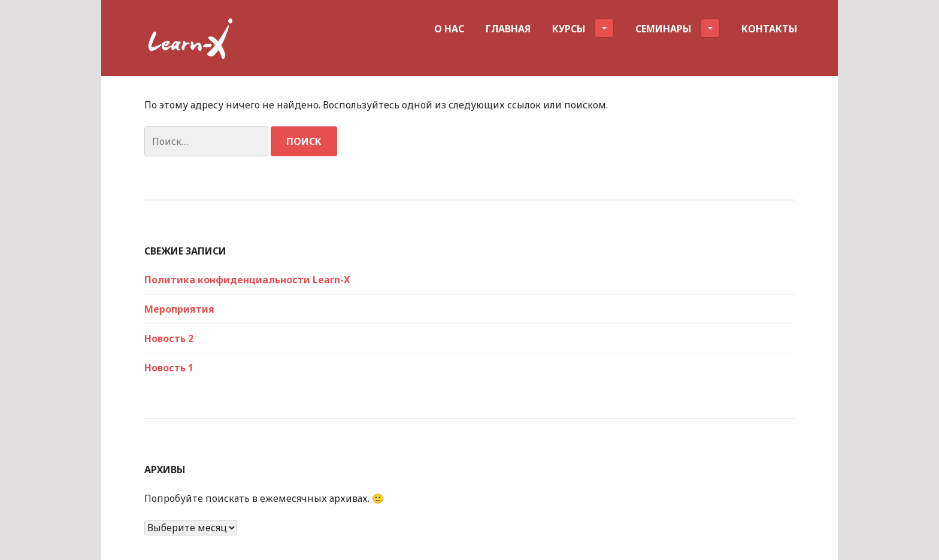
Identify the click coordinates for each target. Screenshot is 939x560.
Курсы (583, 28)
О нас (449, 29)
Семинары (678, 28)
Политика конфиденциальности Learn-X (247, 280)
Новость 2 (169, 338)
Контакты (769, 29)
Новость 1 (169, 368)
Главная (508, 29)
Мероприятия (179, 309)
